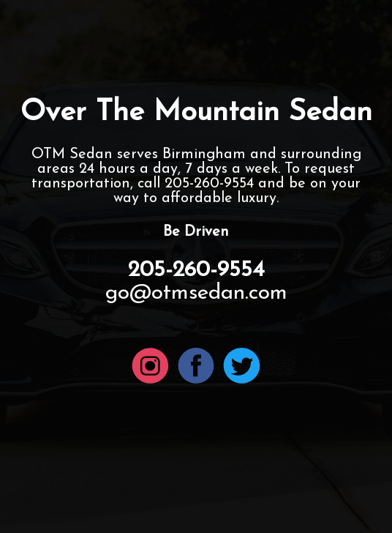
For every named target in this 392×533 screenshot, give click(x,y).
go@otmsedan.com (196, 293)
